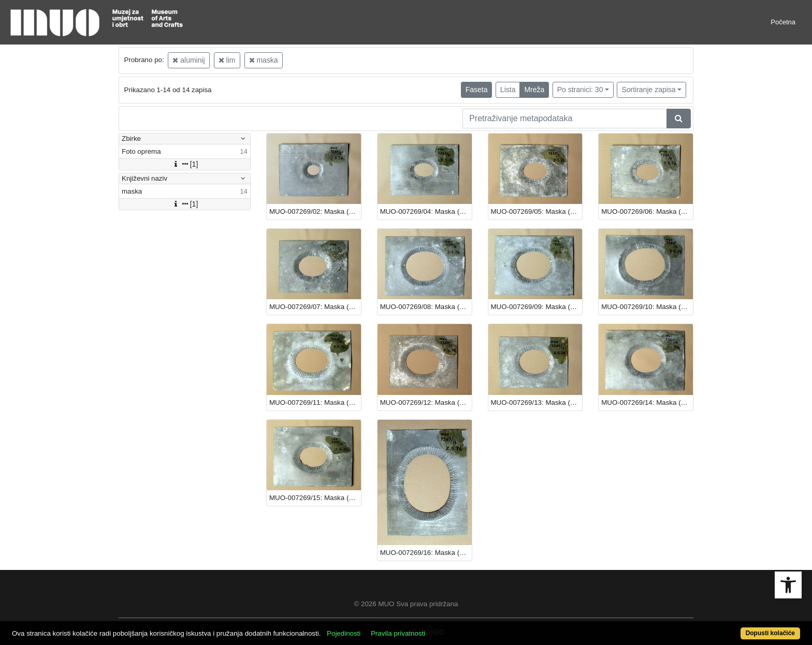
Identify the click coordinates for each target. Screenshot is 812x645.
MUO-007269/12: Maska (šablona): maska (426, 402)
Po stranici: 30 (580, 90)
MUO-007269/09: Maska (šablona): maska (537, 307)
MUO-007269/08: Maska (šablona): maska (426, 307)
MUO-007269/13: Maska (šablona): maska (537, 402)
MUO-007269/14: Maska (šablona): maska (647, 402)
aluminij (189, 60)
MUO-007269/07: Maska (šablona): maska (315, 307)
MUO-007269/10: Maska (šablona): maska (647, 307)
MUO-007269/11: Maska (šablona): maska (315, 402)
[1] (185, 164)
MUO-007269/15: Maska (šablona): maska (315, 498)
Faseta (477, 90)
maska (264, 60)
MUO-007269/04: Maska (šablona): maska (426, 211)
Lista (508, 90)
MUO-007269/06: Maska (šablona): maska (647, 211)
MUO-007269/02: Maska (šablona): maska (315, 211)
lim (227, 60)
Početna (783, 22)
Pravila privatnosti (398, 633)
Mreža (534, 90)
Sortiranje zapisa (648, 90)
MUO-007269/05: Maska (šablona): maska (537, 211)
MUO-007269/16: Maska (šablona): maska (426, 553)
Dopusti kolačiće (770, 633)
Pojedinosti (344, 633)
